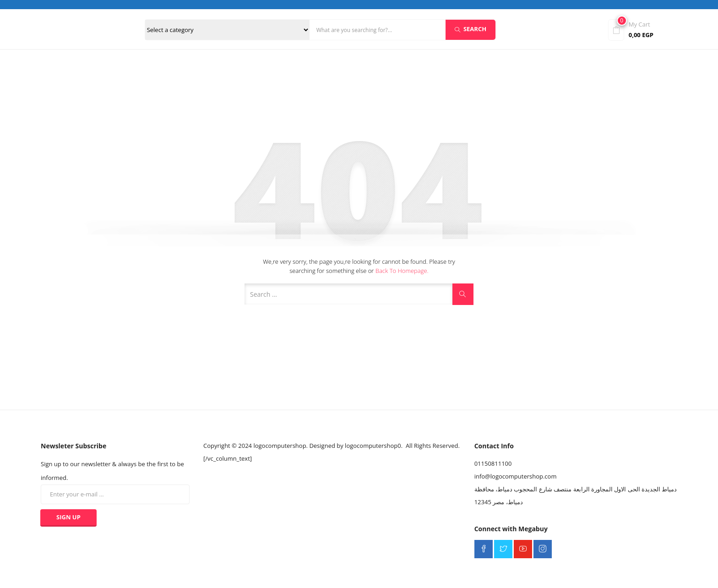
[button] (644, 29)
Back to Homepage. (402, 271)
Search (471, 29)
